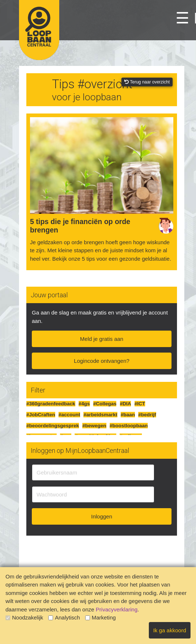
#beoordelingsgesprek (53, 426)
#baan (128, 415)
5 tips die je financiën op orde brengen (80, 226)
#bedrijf (147, 415)
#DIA (126, 404)
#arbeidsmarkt (100, 415)
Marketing (101, 617)
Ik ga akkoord (170, 630)
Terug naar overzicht (147, 82)
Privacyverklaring (117, 609)
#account (69, 415)
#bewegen (94, 426)
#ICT (140, 404)
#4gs (84, 404)
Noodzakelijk (24, 617)
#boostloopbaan (129, 426)
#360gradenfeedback (51, 404)
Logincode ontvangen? (102, 361)
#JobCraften (41, 415)
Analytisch (64, 617)
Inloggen (102, 516)
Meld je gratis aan (102, 339)
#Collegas (105, 404)
